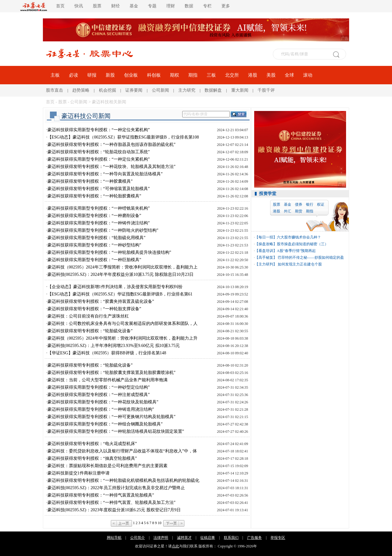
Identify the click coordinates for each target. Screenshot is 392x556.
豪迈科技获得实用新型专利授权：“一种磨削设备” (94, 216)
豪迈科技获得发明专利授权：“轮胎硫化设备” (90, 331)
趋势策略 (81, 90)
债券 (299, 204)
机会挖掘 (107, 90)
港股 (253, 75)
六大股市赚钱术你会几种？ (299, 237)
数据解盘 (213, 90)
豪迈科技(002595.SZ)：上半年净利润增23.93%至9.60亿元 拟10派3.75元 (114, 346)
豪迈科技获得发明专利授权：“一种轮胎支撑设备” (94, 309)
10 (160, 523)
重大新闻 (240, 90)
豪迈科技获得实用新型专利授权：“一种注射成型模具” (99, 395)
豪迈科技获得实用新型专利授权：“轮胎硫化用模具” (96, 238)
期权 (175, 75)
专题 (152, 6)
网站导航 (114, 538)
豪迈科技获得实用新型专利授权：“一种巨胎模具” (94, 260)
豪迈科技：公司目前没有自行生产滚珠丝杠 (88, 316)
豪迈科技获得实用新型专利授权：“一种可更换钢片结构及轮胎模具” (111, 417)
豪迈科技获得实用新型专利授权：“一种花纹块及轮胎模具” (103, 402)
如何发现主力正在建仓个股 (299, 264)
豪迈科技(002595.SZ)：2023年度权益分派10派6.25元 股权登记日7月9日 (114, 510)
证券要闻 (134, 90)
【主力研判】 (266, 264)
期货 (299, 211)
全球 (289, 75)
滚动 (308, 75)
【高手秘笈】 (266, 257)
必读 (73, 75)
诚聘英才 (184, 538)
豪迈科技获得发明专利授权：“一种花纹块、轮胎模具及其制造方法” (111, 167)
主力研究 (187, 90)
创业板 (131, 75)
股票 (97, 6)
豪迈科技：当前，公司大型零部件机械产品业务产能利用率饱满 (107, 380)
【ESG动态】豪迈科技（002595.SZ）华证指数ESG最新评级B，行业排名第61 (120, 294)
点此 (175, 546)
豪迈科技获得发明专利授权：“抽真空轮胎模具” (92, 458)
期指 (193, 75)
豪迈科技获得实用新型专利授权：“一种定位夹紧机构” (99, 130)
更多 (226, 6)
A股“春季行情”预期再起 (296, 251)
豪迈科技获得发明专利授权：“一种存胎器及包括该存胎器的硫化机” (111, 145)
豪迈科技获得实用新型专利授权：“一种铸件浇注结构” (99, 223)
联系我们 (231, 538)
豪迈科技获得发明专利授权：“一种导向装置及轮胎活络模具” (105, 174)
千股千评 (266, 90)
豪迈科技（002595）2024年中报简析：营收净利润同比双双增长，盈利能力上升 (123, 338)
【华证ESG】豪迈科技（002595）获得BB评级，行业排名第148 (107, 353)
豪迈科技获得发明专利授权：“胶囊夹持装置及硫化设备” (101, 301)
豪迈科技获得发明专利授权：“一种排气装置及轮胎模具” (101, 495)
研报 (92, 75)
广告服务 (254, 538)
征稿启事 (208, 538)
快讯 (79, 6)
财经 (115, 6)
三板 (211, 75)
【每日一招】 (266, 237)
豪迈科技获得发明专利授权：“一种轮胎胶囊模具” (94, 196)
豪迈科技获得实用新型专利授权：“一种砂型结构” (94, 245)
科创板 (154, 75)
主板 (55, 75)
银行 (310, 204)
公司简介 (138, 538)
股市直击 (55, 90)
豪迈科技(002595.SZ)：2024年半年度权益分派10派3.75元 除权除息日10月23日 (121, 274)
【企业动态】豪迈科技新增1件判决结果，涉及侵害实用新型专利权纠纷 (115, 287)
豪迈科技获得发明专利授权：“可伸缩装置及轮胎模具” (99, 189)
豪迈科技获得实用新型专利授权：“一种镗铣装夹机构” (99, 208)
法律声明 (161, 538)
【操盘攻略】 (266, 244)
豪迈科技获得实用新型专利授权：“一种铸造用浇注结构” (101, 409)
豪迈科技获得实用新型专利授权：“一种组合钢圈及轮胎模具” (105, 424)
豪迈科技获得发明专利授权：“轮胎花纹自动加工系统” (99, 152)
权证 (321, 204)
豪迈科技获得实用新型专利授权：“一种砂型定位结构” (99, 387)
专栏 (207, 6)
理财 (171, 6)
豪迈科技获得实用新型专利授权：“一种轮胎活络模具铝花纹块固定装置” (116, 431)
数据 (189, 6)
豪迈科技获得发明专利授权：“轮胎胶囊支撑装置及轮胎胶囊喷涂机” (111, 373)
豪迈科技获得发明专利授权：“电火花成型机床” (92, 444)
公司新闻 (160, 90)
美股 (271, 75)
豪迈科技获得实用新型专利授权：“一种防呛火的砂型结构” (103, 230)
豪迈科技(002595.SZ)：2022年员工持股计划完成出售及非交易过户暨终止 (116, 488)
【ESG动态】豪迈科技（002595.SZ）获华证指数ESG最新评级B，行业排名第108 (123, 137)
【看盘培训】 (266, 251)
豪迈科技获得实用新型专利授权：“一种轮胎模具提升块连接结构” (109, 252)
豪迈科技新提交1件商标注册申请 (79, 473)
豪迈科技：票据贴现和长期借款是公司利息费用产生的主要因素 (107, 466)
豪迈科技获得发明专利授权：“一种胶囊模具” (90, 181)
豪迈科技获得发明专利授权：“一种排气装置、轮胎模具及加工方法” (111, 503)
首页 (60, 6)
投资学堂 (268, 194)
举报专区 (278, 538)
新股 (110, 75)
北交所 (232, 75)
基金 (134, 6)
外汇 (288, 211)
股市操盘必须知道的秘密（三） (303, 244)
